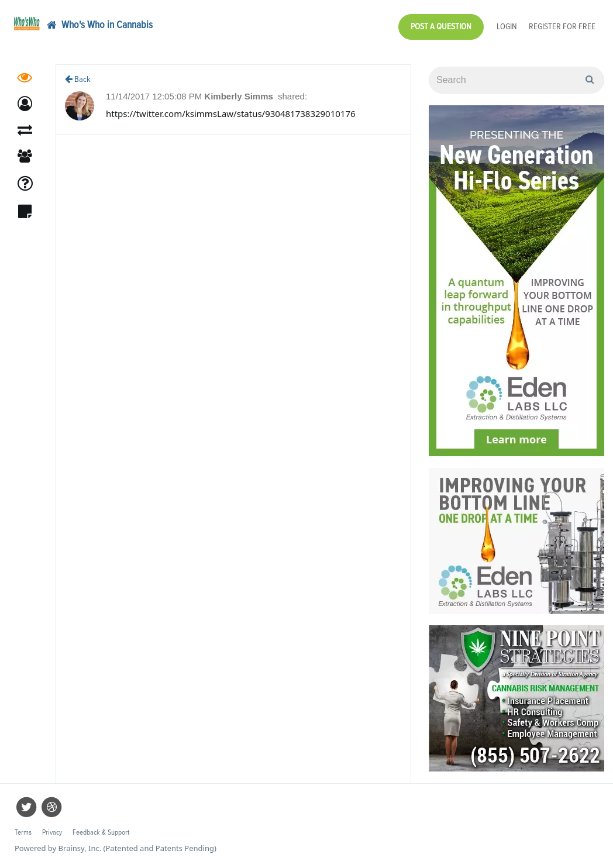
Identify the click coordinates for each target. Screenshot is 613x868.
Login (507, 27)
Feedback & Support (101, 833)
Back (78, 79)
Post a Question (441, 27)
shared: (292, 96)
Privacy (52, 833)
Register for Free (562, 27)
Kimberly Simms (240, 96)
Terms (23, 833)
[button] (25, 104)
